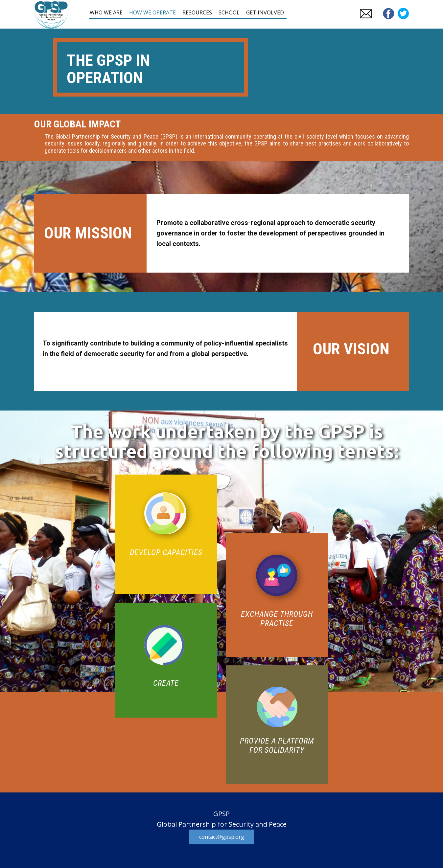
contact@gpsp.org (222, 837)
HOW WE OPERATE (152, 12)
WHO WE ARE (106, 12)
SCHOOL (229, 12)
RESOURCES (197, 12)
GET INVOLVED (265, 12)
